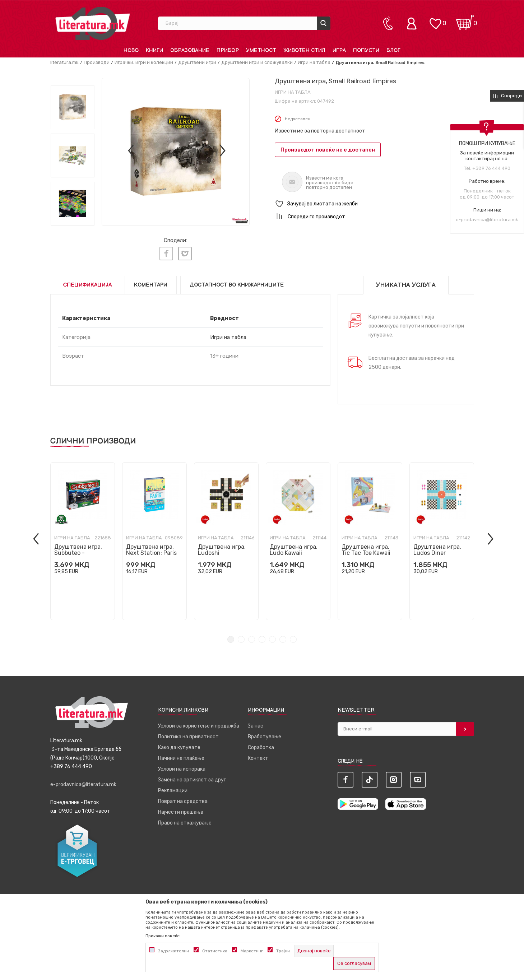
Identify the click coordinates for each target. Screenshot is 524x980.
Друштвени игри (197, 62)
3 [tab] (252, 637)
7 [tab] (293, 637)
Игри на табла (314, 62)
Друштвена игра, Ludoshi (222, 547)
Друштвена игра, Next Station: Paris (151, 547)
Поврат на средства (183, 798)
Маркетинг (252, 951)
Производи (97, 62)
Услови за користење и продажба (199, 723)
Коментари (151, 282)
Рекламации (173, 788)
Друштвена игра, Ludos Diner (437, 547)
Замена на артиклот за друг (192, 777)
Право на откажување (185, 820)
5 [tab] (272, 637)
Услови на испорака (182, 766)
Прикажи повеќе (163, 936)
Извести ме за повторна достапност (320, 131)
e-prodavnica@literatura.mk (487, 220)
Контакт (258, 755)
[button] (374, 204)
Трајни (283, 951)
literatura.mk (64, 62)
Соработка (261, 745)
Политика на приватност (188, 734)
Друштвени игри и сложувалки (257, 62)
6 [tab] (283, 637)
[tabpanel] (83, 538)
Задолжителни (173, 951)
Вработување (265, 734)
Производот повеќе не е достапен (328, 150)
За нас (256, 723)
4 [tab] (262, 637)
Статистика (215, 951)
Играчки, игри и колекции (144, 62)
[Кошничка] (465, 20)
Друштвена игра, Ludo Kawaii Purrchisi (294, 550)
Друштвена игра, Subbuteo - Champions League (80, 550)
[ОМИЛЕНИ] (435, 20)
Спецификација (87, 282)
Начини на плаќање (181, 755)
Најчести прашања (181, 809)
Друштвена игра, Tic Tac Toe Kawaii (366, 547)
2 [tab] (241, 637)
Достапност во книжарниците (237, 282)
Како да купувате (179, 745)
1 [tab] (231, 637)
